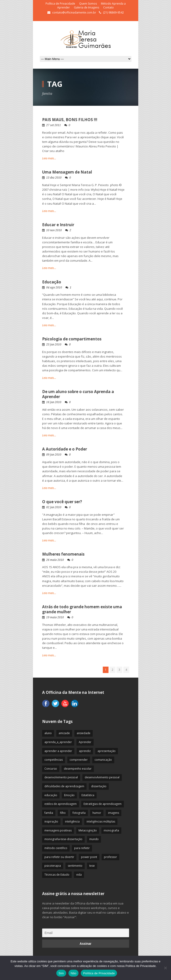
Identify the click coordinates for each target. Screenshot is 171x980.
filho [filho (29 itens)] (63, 813)
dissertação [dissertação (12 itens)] (99, 786)
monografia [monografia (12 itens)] (111, 830)
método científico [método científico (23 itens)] (56, 848)
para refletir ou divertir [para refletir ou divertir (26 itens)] (59, 857)
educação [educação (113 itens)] (51, 795)
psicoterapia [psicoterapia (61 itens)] (53, 866)
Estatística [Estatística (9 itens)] (88, 795)
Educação (52, 282)
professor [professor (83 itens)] (110, 857)
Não (74, 973)
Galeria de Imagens (87, 7)
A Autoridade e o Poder (65, 449)
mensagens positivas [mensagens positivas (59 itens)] (58, 830)
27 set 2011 (54, 125)
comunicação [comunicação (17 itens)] (103, 760)
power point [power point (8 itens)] (89, 857)
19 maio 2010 (55, 617)
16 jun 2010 (54, 402)
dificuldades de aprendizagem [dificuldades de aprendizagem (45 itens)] (64, 786)
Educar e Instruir (58, 225)
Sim (61, 973)
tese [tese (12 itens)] (92, 866)
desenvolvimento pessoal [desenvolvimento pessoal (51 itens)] (61, 777)
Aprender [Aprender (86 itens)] (85, 742)
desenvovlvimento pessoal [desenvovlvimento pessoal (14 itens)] (102, 777)
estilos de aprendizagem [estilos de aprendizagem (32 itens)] (61, 804)
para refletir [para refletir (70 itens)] (82, 848)
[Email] (86, 933)
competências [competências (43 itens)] (54, 760)
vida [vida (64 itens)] (79, 875)
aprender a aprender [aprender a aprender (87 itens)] (58, 751)
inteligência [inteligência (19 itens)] (72, 821)
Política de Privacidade (60, 4)
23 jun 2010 (54, 345)
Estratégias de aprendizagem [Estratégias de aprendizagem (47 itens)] (103, 804)
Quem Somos (88, 4)
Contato (109, 7)
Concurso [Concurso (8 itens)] (51, 769)
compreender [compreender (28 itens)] (79, 760)
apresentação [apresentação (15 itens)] (107, 751)
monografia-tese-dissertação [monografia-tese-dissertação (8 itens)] (63, 839)
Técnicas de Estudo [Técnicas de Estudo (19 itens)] (57, 875)
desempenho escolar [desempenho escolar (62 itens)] (78, 769)
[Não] (165, 968)
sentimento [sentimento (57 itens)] (75, 866)
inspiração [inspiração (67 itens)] (51, 821)
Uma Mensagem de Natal (67, 172)
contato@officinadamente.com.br (74, 12)
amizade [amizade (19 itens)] (64, 733)
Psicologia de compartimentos (72, 339)
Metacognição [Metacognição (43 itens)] (88, 830)
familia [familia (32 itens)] (49, 813)
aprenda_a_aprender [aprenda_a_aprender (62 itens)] (58, 742)
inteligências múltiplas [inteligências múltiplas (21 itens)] (101, 821)
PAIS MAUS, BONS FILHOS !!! (70, 120)
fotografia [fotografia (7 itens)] (79, 813)
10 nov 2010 (54, 230)
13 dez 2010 (54, 178)
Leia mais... (49, 158)
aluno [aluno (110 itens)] (48, 733)
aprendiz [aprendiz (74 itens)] (85, 751)
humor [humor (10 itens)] (97, 813)
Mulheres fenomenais (63, 554)
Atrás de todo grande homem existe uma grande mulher (82, 609)
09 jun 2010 (54, 455)
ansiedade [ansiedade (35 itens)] (84, 733)
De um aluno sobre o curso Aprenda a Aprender (78, 394)
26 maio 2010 (55, 560)
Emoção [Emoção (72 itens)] (69, 795)
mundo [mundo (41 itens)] (94, 839)
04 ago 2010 (54, 288)
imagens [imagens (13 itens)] (114, 813)
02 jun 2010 (54, 507)
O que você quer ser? (62, 502)
